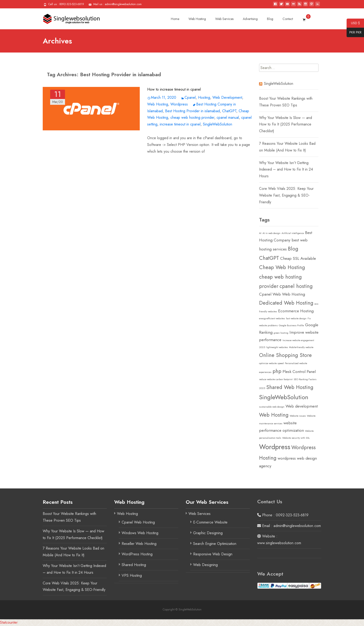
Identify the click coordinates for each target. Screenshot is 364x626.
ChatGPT (229, 111)
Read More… (158, 161)
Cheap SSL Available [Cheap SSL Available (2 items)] (298, 258)
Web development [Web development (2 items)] (302, 406)
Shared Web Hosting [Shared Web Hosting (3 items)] (290, 387)
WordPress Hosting (137, 554)
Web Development (227, 97)
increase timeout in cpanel (180, 124)
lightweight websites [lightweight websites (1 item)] (277, 347)
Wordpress (179, 104)
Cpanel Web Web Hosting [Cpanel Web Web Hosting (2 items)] (282, 294)
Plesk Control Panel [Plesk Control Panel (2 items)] (299, 372)
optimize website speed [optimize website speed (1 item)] (271, 363)
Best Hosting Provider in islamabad (192, 111)
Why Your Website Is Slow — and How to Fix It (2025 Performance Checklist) (286, 124)
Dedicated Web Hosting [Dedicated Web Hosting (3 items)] (286, 303)
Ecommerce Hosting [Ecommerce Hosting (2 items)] (296, 311)
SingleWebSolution (218, 124)
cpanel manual (228, 117)
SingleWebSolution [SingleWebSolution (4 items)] (284, 397)
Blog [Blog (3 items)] (293, 249)
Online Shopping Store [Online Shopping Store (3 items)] (285, 355)
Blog (270, 19)
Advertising (250, 19)
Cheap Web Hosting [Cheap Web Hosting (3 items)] (282, 267)
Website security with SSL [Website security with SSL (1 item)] (296, 438)
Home (175, 19)
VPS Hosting (132, 575)
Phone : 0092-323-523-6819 (283, 515)
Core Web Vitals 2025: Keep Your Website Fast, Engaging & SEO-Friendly (286, 195)
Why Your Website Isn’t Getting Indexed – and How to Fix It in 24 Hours (286, 170)
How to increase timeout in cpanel (174, 89)
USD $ (353, 23)
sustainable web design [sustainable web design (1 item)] (272, 407)
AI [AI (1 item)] (260, 233)
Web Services (224, 19)
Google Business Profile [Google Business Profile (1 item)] (291, 325)
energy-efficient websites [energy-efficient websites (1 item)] (272, 318)
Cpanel (190, 97)
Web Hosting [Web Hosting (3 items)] (274, 415)
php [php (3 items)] (277, 371)
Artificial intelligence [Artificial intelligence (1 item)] (293, 233)
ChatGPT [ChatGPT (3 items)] (269, 258)
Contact (288, 19)
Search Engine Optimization (215, 544)
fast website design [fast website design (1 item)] (296, 318)
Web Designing (205, 565)
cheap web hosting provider (192, 117)
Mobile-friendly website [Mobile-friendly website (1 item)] (301, 347)
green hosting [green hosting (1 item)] (281, 333)
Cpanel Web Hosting (138, 522)
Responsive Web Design (213, 554)
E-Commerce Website (210, 522)
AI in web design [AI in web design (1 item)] (271, 233)
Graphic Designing (208, 533)
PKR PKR (354, 33)
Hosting (204, 97)
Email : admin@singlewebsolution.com (289, 526)
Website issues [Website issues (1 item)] (298, 416)
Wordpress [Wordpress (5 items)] (275, 447)
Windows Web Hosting (140, 533)
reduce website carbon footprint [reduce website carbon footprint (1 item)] (276, 379)
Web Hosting (197, 19)
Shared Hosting (134, 565)
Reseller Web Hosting (139, 544)
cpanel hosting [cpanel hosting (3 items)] (296, 286)
